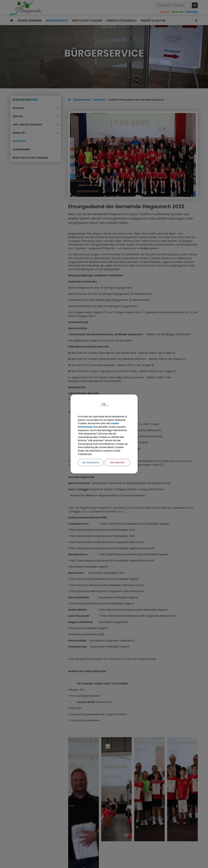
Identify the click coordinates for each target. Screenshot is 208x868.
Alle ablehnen (117, 463)
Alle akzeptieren (91, 463)
